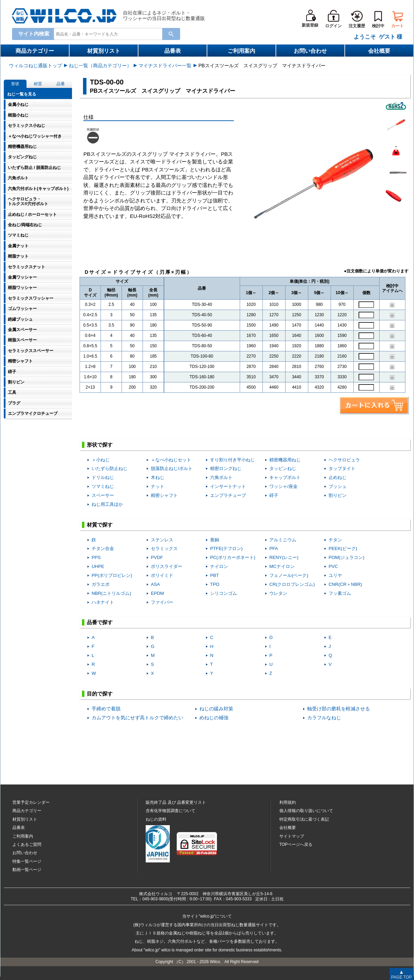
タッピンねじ (283, 468)
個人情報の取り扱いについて (306, 811)
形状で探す (100, 445)
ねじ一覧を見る (22, 94)
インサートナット (228, 486)
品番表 (173, 51)
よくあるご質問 (27, 844)
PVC (333, 566)
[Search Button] (171, 34)
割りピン (338, 495)
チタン (335, 540)
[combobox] (110, 34)
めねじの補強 (214, 718)
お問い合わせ (310, 51)
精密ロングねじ (226, 468)
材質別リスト (104, 51)
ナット (158, 486)
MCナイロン (282, 566)
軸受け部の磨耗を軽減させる (339, 709)
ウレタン (278, 593)
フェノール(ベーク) (289, 575)
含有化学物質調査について (170, 811)
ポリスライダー (167, 566)
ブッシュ (338, 486)
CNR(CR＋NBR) (345, 584)
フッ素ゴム (340, 593)
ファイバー (162, 602)
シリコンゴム (224, 593)
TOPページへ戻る (296, 844)
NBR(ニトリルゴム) (111, 593)
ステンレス (162, 540)
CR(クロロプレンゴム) (292, 584)
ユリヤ (335, 575)
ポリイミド (162, 575)
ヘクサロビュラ (344, 460)
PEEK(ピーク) (343, 548)
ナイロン (219, 566)
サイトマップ (292, 836)
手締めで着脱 (106, 709)
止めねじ (338, 477)
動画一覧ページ (27, 870)
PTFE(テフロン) (226, 548)
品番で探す (100, 622)
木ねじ (158, 477)
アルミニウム (283, 540)
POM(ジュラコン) (346, 557)
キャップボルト (285, 477)
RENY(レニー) (284, 557)
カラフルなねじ (324, 718)
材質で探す (100, 525)
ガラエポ (101, 584)
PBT (215, 575)
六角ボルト (221, 477)
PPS (96, 557)
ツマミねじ (103, 486)
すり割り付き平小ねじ (232, 460)
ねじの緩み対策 (216, 709)
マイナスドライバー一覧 (165, 66)
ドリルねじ (103, 477)
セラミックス (164, 548)
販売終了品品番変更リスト (176, 802)
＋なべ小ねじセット (171, 460)
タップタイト (342, 468)
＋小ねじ (101, 460)
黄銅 (215, 540)
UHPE (98, 566)
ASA (155, 584)
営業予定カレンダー (31, 802)
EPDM (157, 593)
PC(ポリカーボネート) (233, 557)
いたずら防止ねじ (110, 468)
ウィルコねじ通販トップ (35, 66)
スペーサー (103, 495)
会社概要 (379, 51)
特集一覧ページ (27, 861)
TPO (215, 584)
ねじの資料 (156, 819)
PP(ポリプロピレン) (112, 575)
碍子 (274, 495)
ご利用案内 (241, 51)
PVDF (157, 557)
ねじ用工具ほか (107, 504)
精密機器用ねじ (285, 460)
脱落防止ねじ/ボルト (172, 468)
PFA (274, 548)
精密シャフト (164, 495)
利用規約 (288, 802)
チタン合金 (103, 548)
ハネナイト (103, 602)
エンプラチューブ (228, 495)
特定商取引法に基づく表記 (304, 819)
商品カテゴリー (35, 51)
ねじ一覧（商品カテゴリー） (100, 66)
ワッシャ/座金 (283, 486)
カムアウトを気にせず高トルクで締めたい (137, 718)
